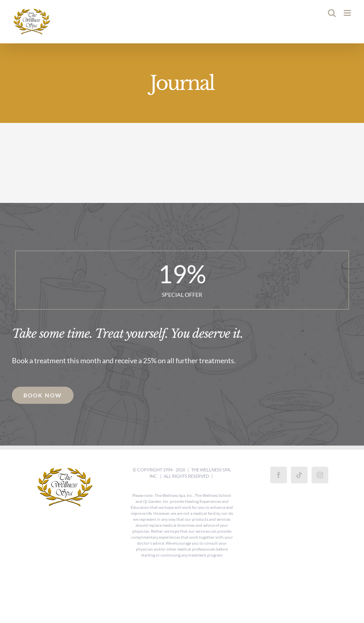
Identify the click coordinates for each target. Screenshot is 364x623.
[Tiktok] (299, 475)
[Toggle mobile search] (332, 13)
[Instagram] (320, 475)
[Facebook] (279, 475)
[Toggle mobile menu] (348, 13)
